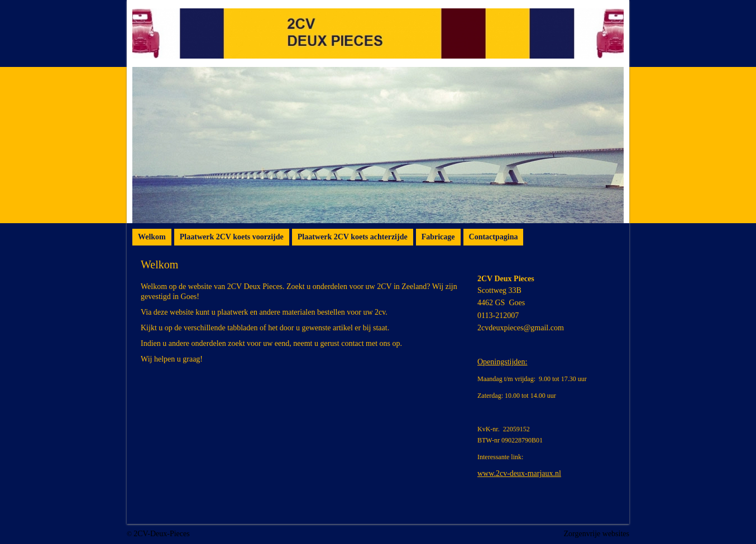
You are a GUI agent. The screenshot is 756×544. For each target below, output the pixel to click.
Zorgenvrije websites (596, 534)
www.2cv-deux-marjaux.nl (519, 473)
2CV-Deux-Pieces (162, 534)
